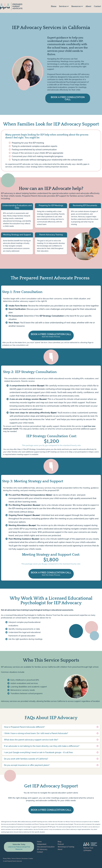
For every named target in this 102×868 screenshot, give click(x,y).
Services (64, 6)
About (88, 6)
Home (54, 6)
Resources (77, 6)
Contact (97, 6)
